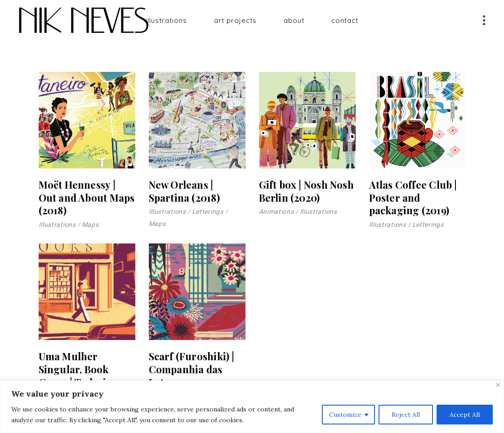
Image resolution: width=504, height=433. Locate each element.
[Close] (498, 385)
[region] (252, 407)
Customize (345, 415)
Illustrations (57, 225)
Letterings (208, 212)
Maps (90, 225)
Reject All (406, 415)
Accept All (465, 415)
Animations (277, 212)
